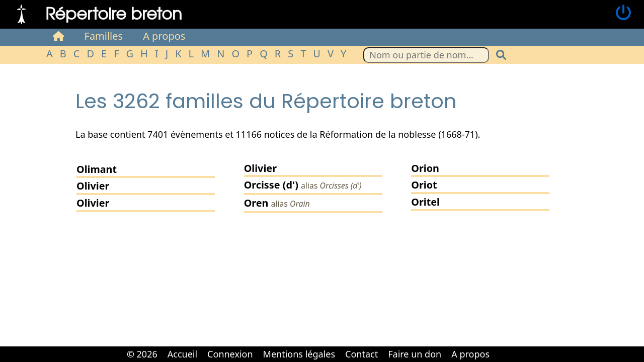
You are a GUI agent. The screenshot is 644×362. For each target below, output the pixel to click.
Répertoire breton (114, 13)
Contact (361, 354)
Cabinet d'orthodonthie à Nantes (502, 347)
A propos (164, 36)
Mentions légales (299, 354)
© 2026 (142, 354)
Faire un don (415, 354)
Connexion (230, 354)
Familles (104, 36)
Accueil (182, 354)
